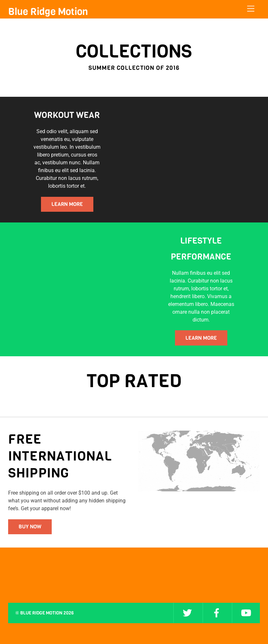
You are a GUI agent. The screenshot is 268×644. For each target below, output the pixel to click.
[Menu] (251, 9)
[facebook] (217, 613)
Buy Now (30, 527)
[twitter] (187, 613)
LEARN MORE (67, 204)
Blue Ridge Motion (41, 613)
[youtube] (246, 613)
